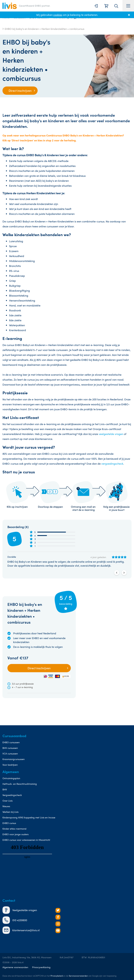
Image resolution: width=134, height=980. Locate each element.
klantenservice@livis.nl (21, 930)
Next (124, 573)
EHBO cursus (9, 823)
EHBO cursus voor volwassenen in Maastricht (26, 840)
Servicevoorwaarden (78, 976)
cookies (58, 15)
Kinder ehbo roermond (14, 829)
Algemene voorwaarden (15, 967)
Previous (117, 573)
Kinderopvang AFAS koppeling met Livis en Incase (29, 817)
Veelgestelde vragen (20, 910)
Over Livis (8, 801)
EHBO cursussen (11, 742)
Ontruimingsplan (11, 778)
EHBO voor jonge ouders (16, 834)
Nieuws (6, 806)
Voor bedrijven (10, 765)
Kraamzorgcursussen (14, 759)
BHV (5, 789)
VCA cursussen (10, 753)
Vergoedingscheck (12, 795)
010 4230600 (15, 920)
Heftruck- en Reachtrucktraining (20, 784)
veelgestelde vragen (111, 434)
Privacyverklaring (41, 967)
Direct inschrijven (20, 91)
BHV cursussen (10, 748)
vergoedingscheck (112, 464)
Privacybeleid (57, 976)
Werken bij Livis (10, 812)
